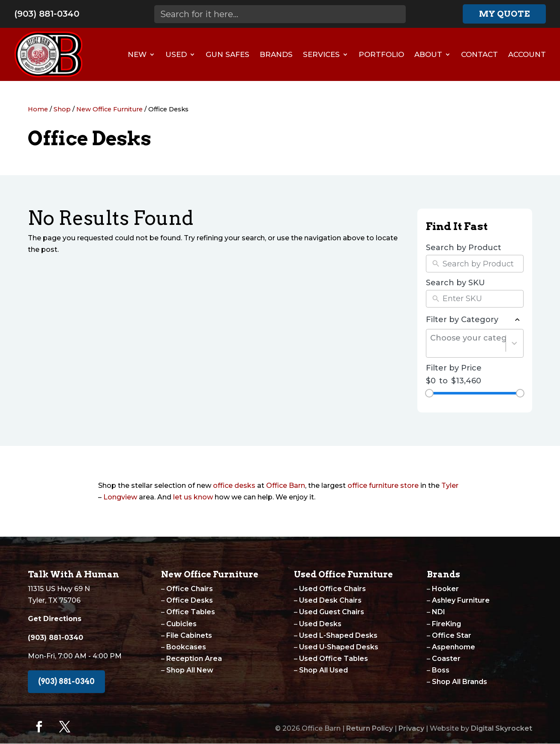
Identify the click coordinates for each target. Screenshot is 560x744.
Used (176, 54)
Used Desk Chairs (330, 600)
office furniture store (383, 486)
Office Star (452, 635)
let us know (193, 497)
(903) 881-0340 (47, 14)
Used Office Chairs (332, 589)
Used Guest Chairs (332, 612)
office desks (234, 486)
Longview (120, 497)
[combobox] (468, 343)
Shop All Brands (460, 682)
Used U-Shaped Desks (339, 647)
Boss (441, 670)
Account (527, 54)
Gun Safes (228, 54)
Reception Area (194, 659)
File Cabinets (189, 635)
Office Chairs (190, 589)
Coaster (446, 659)
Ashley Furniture (461, 600)
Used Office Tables (334, 659)
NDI (439, 612)
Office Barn (286, 486)
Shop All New (190, 670)
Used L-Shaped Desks (338, 635)
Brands (276, 54)
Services (321, 54)
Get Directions (55, 619)
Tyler (450, 486)
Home (38, 109)
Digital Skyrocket (502, 728)
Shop (62, 109)
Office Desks (190, 600)
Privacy (411, 728)
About (428, 54)
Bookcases (186, 647)
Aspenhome (454, 647)
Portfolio (381, 54)
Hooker (445, 589)
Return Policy (370, 728)
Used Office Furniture (343, 574)
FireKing (446, 624)
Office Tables (191, 612)
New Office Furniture (109, 109)
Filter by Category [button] (475, 320)
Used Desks (320, 624)
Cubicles (181, 624)
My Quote (504, 14)
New (137, 54)
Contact (479, 54)
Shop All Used (323, 670)
